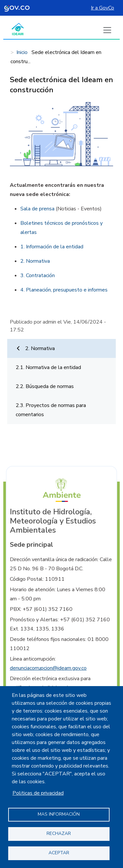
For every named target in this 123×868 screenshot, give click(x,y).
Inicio (22, 52)
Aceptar (59, 853)
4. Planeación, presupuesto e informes (64, 290)
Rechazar (59, 833)
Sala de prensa (37, 209)
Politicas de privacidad (38, 793)
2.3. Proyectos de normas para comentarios (51, 410)
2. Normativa (40, 348)
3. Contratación (38, 275)
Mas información (59, 814)
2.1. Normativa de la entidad (48, 367)
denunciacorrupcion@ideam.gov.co (48, 668)
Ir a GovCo (102, 8)
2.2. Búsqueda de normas (45, 386)
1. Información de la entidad (52, 247)
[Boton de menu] (107, 30)
